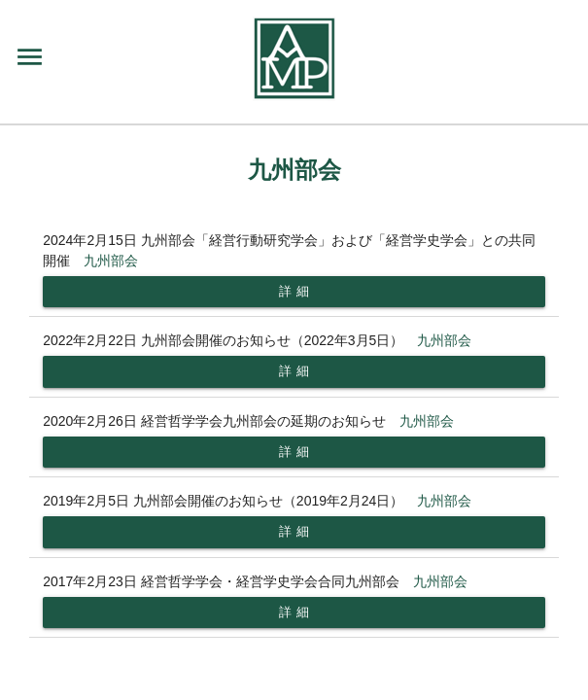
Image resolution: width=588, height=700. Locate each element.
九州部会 (111, 261)
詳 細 (294, 291)
